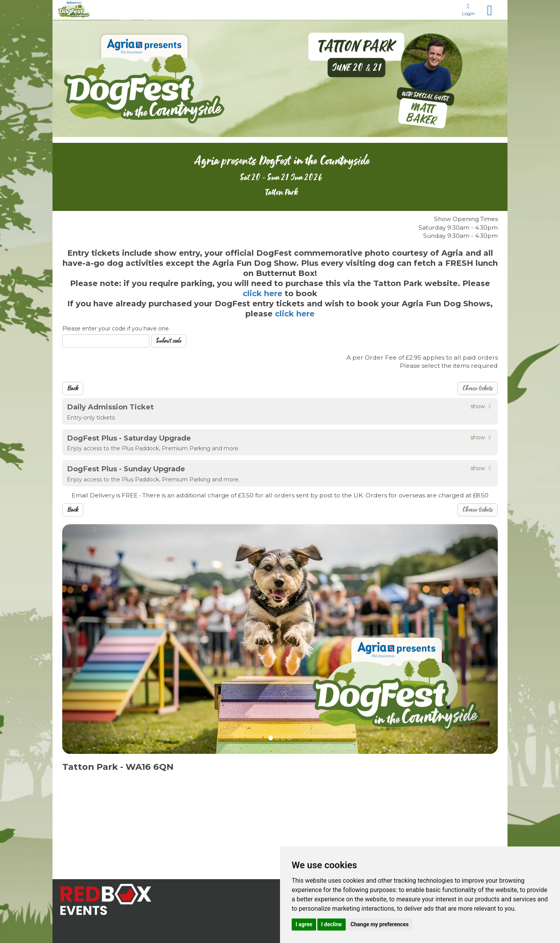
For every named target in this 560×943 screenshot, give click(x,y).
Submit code (169, 341)
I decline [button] (332, 924)
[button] (95, 639)
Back (73, 388)
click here (264, 293)
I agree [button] (304, 924)
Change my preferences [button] (379, 924)
